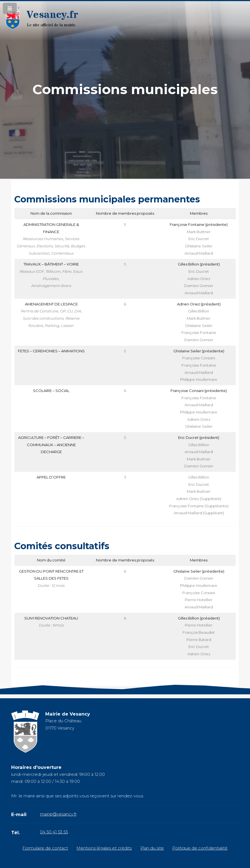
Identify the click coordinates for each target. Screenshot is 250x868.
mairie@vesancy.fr (58, 814)
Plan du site (152, 848)
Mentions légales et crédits (104, 848)
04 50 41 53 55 (54, 832)
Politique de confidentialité (200, 848)
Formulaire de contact (45, 848)
